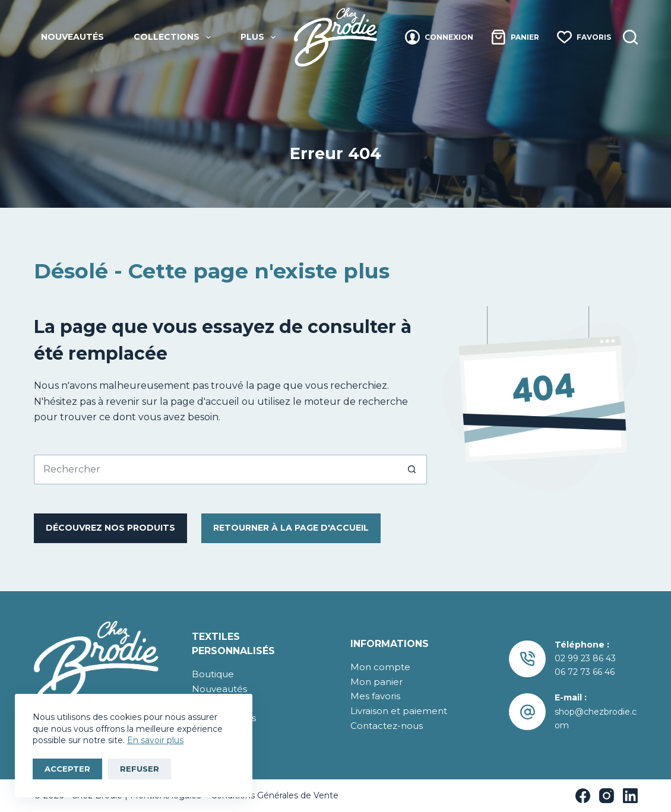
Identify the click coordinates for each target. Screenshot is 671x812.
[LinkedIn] (630, 796)
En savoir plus (155, 740)
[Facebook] (583, 796)
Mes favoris (375, 696)
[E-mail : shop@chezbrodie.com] (528, 712)
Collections (175, 37)
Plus (260, 37)
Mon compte (380, 667)
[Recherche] (630, 37)
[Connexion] (439, 37)
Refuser (140, 769)
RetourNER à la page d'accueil (291, 528)
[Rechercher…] (216, 470)
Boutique (213, 674)
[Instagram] (607, 796)
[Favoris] (584, 37)
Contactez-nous (387, 726)
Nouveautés (72, 37)
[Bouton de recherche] (412, 470)
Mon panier (376, 682)
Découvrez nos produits (110, 528)
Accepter (67, 769)
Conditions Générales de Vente (273, 795)
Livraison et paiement (399, 711)
